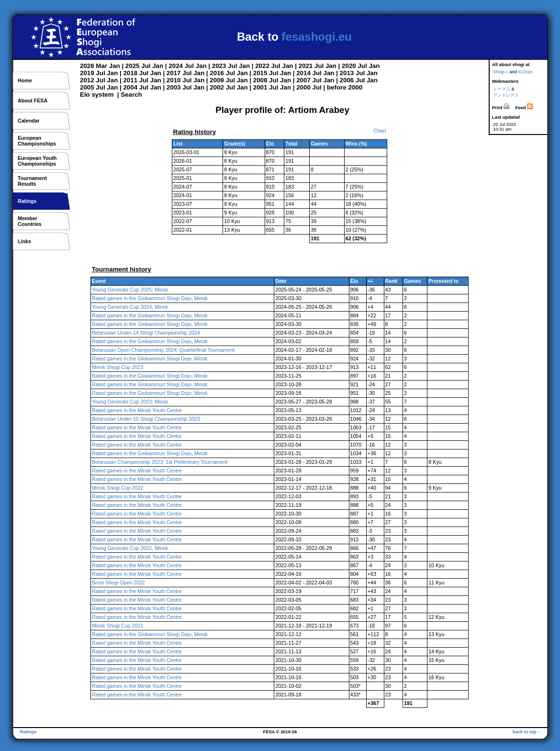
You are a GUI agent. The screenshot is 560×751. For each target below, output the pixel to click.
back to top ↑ (526, 732)
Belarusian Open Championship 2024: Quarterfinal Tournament (163, 350)
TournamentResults (32, 181)
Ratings (27, 201)
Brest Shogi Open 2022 (118, 583)
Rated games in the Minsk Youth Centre (137, 410)
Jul (146, 66)
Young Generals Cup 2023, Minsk (130, 402)
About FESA (33, 101)
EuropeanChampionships (37, 141)
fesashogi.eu (317, 37)
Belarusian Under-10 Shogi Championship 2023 (146, 419)
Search (131, 95)
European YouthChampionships (37, 161)
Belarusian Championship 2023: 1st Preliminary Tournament (160, 462)
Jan (115, 66)
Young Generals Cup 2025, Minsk (130, 290)
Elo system (97, 95)
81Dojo (526, 72)
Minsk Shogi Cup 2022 (118, 488)
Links (24, 241)
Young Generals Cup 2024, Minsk (130, 307)
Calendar (29, 121)
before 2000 (345, 87)
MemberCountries (30, 221)
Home (25, 80)
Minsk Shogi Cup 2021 (118, 626)
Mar (101, 66)
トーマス (502, 89)
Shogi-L (501, 72)
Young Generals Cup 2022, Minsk (130, 548)
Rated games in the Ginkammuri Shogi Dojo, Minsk (150, 298)
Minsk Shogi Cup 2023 (118, 367)
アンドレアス (506, 95)
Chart (380, 131)
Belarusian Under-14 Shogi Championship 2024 (146, 333)
